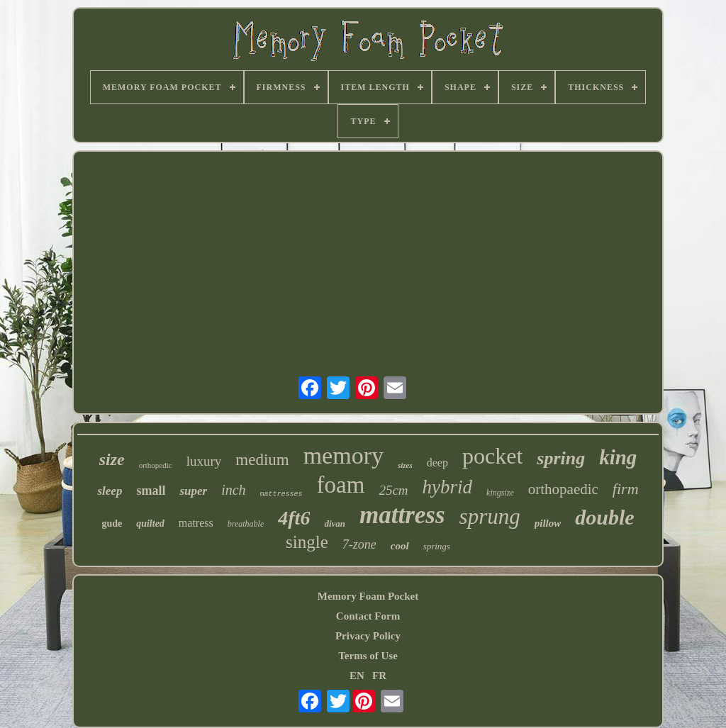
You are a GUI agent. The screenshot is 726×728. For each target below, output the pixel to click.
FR (379, 676)
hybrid (448, 487)
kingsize (500, 493)
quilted (150, 523)
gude (112, 523)
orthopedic (156, 465)
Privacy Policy (368, 636)
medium (262, 460)
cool (400, 546)
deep (437, 463)
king (618, 457)
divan (335, 523)
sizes (405, 465)
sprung (490, 516)
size (112, 459)
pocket (492, 456)
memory (344, 455)
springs (437, 546)
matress (196, 523)
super (193, 491)
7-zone (359, 544)
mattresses (281, 494)
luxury (204, 461)
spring (561, 458)
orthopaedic (563, 489)
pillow (548, 523)
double (604, 517)
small (151, 491)
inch (233, 490)
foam (341, 485)
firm (626, 489)
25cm (393, 490)
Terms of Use (368, 656)
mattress (402, 515)
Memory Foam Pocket (368, 596)
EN (357, 676)
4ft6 (294, 518)
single (307, 542)
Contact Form (368, 616)
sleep (110, 491)
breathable (246, 524)
